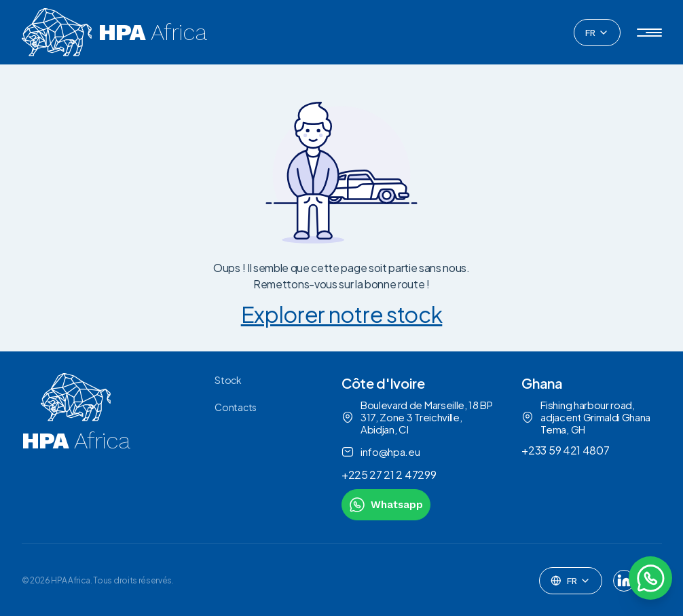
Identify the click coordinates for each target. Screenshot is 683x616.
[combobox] (597, 33)
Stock (228, 380)
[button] (649, 33)
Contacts (235, 407)
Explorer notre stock (342, 314)
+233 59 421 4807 (565, 450)
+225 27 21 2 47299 (389, 475)
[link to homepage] (76, 447)
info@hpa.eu (381, 452)
